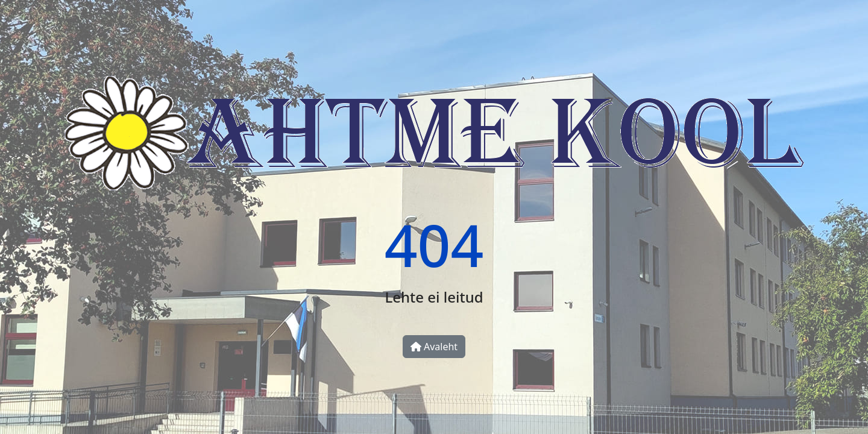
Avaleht (434, 347)
